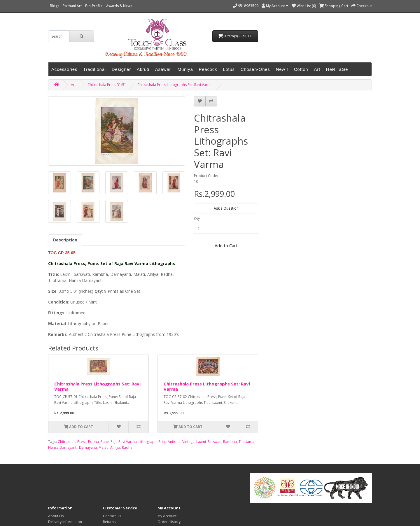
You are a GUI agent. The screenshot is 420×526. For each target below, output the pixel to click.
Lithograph (148, 442)
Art (317, 69)
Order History (169, 522)
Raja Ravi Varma (124, 442)
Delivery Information (65, 522)
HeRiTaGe (337, 69)
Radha (127, 447)
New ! (282, 69)
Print (162, 442)
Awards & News (119, 6)
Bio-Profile (94, 6)
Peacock (208, 69)
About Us (56, 516)
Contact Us (112, 516)
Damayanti (88, 447)
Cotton (301, 69)
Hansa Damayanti (63, 447)
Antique (174, 442)
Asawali (163, 69)
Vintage (188, 442)
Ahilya (115, 447)
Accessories (64, 69)
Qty (197, 219)
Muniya (185, 69)
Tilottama (246, 442)
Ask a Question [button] (226, 208)
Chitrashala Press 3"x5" (107, 85)
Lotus (229, 69)
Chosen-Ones (255, 69)
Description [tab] (65, 240)
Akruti (143, 69)
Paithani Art (72, 6)
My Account (167, 516)
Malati (104, 447)
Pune (105, 442)
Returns (109, 522)
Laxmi (201, 442)
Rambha (230, 442)
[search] (59, 36)
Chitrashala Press (72, 442)
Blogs (55, 6)
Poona (93, 442)
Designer (121, 69)
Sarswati (215, 442)
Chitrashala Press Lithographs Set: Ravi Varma (175, 85)
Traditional (94, 69)
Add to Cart (226, 246)
